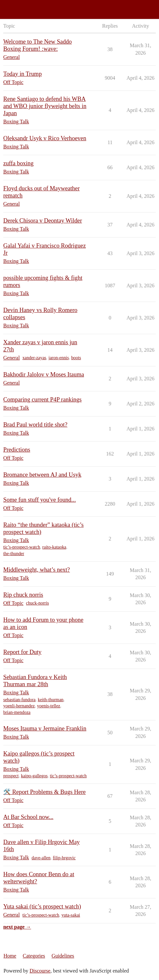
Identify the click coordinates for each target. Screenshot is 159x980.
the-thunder (14, 554)
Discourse (40, 971)
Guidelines (63, 956)
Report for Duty (22, 652)
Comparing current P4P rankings (43, 400)
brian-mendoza (17, 712)
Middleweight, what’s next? (36, 570)
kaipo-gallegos (34, 776)
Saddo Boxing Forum (26, 7)
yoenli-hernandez (19, 706)
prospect (11, 776)
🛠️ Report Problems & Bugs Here (44, 792)
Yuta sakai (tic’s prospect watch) (42, 906)
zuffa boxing (18, 163)
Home (10, 956)
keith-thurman (51, 700)
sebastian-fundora (19, 700)
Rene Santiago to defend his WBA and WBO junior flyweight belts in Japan (45, 106)
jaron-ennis (59, 358)
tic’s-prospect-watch (22, 547)
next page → (17, 927)
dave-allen (41, 858)
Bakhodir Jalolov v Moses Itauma (44, 374)
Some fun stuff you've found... (40, 500)
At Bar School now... (28, 817)
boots (76, 358)
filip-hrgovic (64, 858)
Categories (34, 956)
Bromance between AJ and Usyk (42, 475)
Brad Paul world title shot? (35, 425)
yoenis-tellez (49, 706)
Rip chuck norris (23, 595)
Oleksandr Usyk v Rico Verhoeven (45, 138)
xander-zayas (34, 358)
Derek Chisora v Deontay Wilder (43, 221)
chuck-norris (37, 603)
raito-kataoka (54, 547)
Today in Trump (22, 74)
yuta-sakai (71, 915)
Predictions (17, 450)
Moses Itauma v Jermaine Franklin (45, 728)
